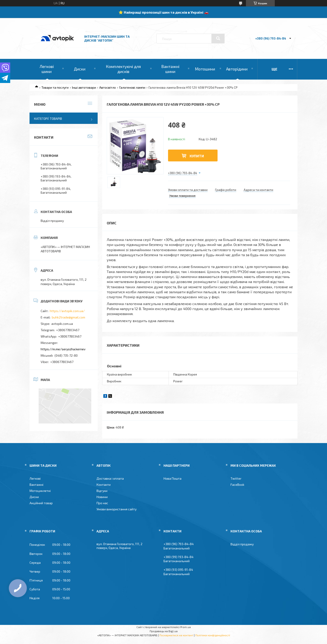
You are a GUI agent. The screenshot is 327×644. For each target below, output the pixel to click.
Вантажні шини (170, 69)
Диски (80, 69)
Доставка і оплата (110, 478)
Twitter (236, 478)
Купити (197, 156)
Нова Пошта (172, 478)
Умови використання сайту (116, 509)
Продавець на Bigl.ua (164, 631)
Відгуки (102, 491)
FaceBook (237, 485)
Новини (102, 497)
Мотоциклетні (40, 491)
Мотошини (205, 69)
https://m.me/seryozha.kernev (63, 349)
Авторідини (237, 69)
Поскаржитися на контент (176, 635)
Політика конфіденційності (213, 635)
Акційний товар (41, 503)
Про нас (102, 503)
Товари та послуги (55, 87)
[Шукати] (218, 38)
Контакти (104, 485)
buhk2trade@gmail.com (68, 317)
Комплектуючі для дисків (123, 69)
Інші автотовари (84, 87)
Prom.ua (186, 627)
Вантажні (36, 485)
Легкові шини (47, 69)
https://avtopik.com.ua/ (67, 311)
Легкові (35, 478)
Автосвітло (108, 87)
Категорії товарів (48, 119)
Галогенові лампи (132, 87)
